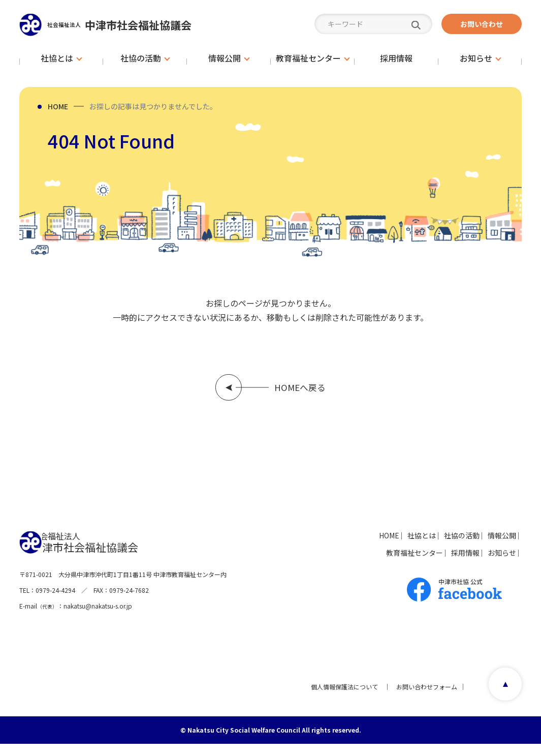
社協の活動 (440, 542)
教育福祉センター (379, 560)
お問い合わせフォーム (423, 699)
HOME (58, 106)
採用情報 (443, 560)
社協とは (387, 542)
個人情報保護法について (341, 699)
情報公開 (493, 542)
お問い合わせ (482, 24)
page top (502, 699)
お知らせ (493, 560)
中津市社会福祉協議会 (138, 25)
